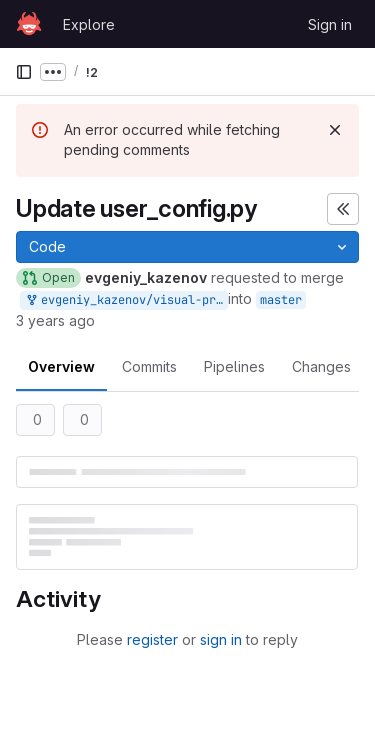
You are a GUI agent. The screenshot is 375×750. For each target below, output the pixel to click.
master (281, 300)
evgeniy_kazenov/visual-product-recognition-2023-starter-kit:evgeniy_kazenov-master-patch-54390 (126, 300)
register (152, 639)
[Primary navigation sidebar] (24, 72)
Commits (149, 366)
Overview (61, 366)
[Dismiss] (335, 130)
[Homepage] (29, 24)
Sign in (330, 24)
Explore (89, 24)
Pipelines (234, 366)
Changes (321, 366)
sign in (221, 639)
